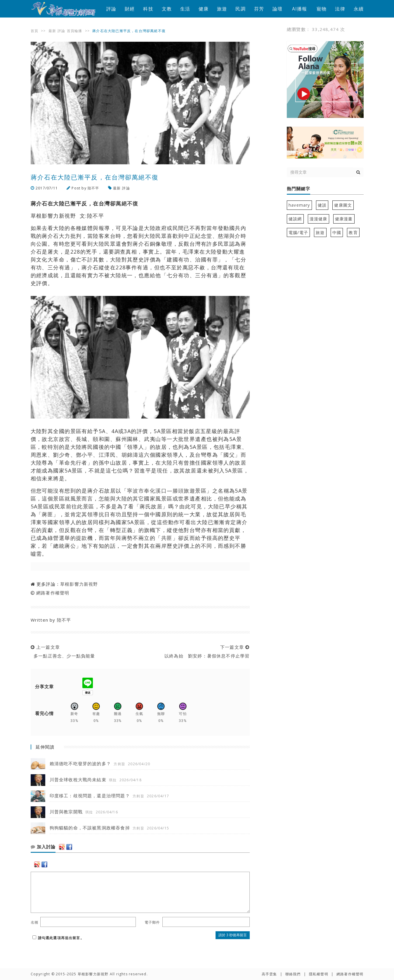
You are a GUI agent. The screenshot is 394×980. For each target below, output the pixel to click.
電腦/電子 (298, 232)
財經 (130, 9)
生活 (185, 9)
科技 (148, 9)
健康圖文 (343, 205)
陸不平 (93, 188)
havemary (299, 205)
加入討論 (43, 847)
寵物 (322, 9)
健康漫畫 (344, 219)
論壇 (277, 9)
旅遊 (222, 9)
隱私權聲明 (319, 974)
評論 (111, 9)
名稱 (34, 922)
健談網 (295, 219)
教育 (353, 232)
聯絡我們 (293, 974)
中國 (337, 232)
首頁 (34, 31)
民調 (240, 9)
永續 (359, 9)
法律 (340, 9)
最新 (52, 31)
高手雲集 (269, 974)
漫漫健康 (319, 219)
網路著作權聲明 (53, 593)
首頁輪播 (75, 31)
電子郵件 (152, 922)
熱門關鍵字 (298, 189)
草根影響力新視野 (79, 584)
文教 (167, 9)
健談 (322, 205)
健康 (204, 9)
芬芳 (259, 9)
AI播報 (300, 9)
